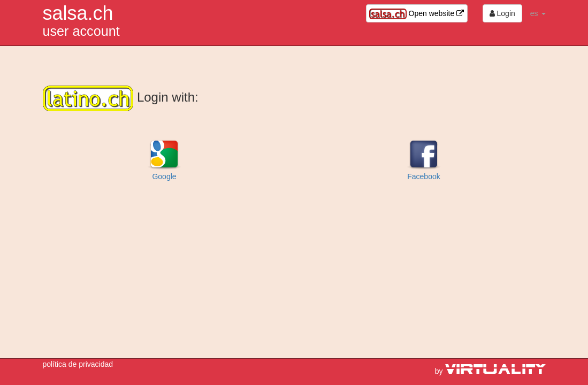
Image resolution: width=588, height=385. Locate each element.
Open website (417, 14)
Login (502, 13)
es (538, 13)
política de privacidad (78, 364)
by (490, 371)
